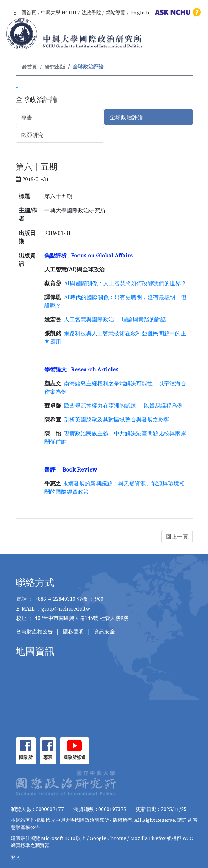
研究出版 (55, 67)
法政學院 (91, 13)
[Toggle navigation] (193, 42)
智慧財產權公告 (35, 632)
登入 (16, 857)
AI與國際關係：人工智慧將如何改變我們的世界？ (125, 283)
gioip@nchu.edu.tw (66, 609)
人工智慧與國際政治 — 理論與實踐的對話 (115, 319)
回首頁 (29, 13)
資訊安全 (105, 632)
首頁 (29, 67)
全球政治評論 (126, 117)
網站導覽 (116, 13)
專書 (27, 117)
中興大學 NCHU (59, 13)
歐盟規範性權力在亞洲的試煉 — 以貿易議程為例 (123, 406)
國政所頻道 (74, 757)
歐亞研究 (32, 135)
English (140, 13)
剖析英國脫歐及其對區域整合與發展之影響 (116, 419)
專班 (48, 757)
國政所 (26, 757)
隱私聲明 (73, 632)
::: (16, 13)
